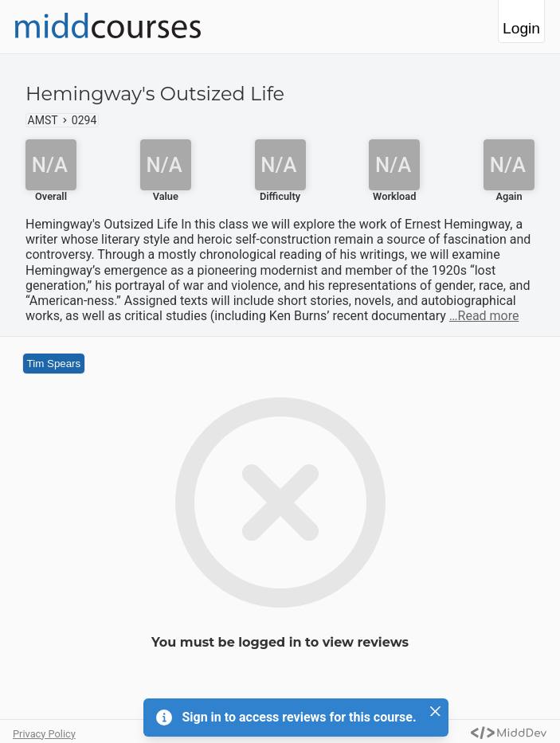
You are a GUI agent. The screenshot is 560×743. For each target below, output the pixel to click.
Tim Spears (54, 364)
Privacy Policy (44, 734)
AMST (43, 120)
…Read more (484, 316)
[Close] (436, 711)
